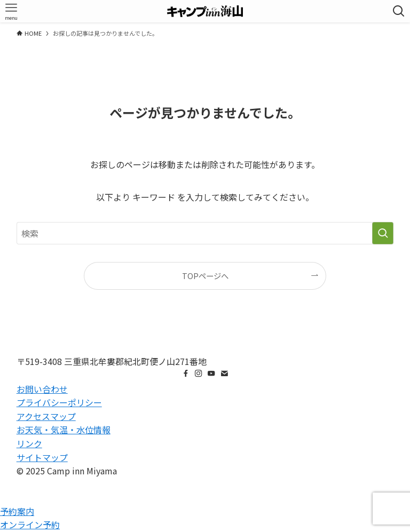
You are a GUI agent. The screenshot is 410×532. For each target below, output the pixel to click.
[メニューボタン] (11, 11)
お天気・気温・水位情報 (64, 430)
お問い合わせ (42, 389)
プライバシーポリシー (59, 402)
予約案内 (17, 511)
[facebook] (186, 374)
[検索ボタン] (399, 11)
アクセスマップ (46, 416)
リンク (29, 443)
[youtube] (211, 374)
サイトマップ (42, 457)
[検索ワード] (205, 233)
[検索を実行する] (383, 233)
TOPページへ (205, 276)
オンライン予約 (30, 525)
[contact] (224, 374)
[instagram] (199, 374)
